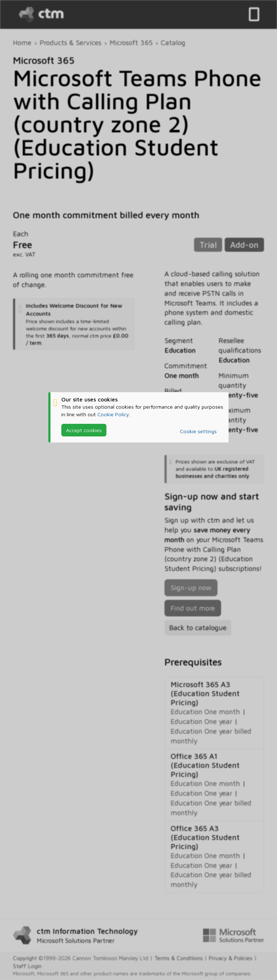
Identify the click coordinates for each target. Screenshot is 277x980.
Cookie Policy (113, 414)
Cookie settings (198, 431)
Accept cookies (84, 430)
